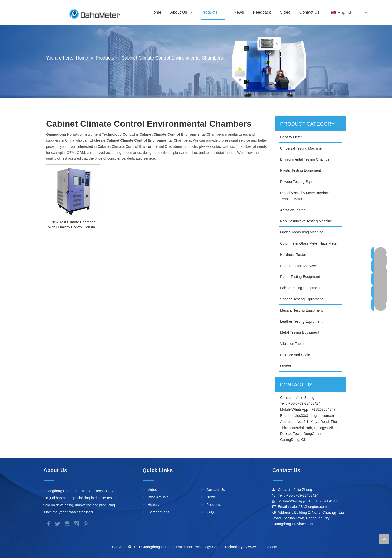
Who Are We (158, 497)
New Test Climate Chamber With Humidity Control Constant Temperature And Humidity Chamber (73, 225)
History (154, 505)
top (384, 539)
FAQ (210, 512)
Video (152, 490)
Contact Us (216, 490)
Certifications (159, 512)
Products (214, 505)
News (211, 497)
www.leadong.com (263, 547)
